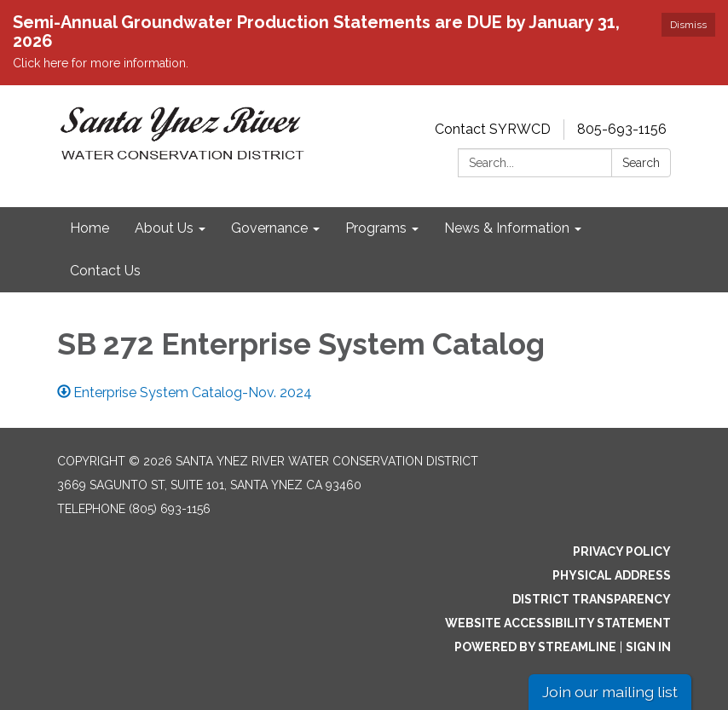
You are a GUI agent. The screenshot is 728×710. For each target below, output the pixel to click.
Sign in (648, 647)
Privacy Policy (622, 551)
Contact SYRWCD (493, 129)
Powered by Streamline (535, 647)
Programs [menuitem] (376, 228)
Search (641, 163)
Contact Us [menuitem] (105, 271)
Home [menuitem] (90, 228)
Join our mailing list (610, 692)
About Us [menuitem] (164, 228)
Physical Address (612, 575)
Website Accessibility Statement (558, 623)
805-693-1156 (622, 129)
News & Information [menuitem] (507, 228)
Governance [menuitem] (269, 228)
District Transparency (592, 599)
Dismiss (688, 25)
